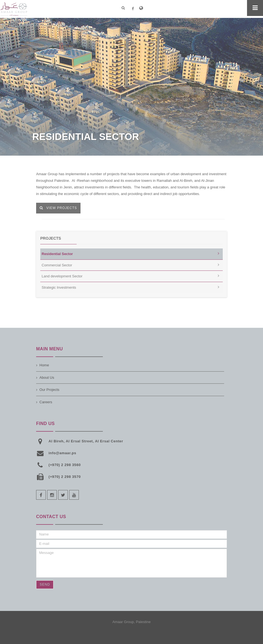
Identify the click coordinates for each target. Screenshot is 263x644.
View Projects (58, 208)
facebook (41, 495)
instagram (52, 495)
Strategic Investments (59, 287)
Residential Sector (57, 254)
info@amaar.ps (62, 453)
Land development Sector (62, 276)
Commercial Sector (57, 265)
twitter (63, 495)
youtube (74, 495)
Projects (51, 238)
